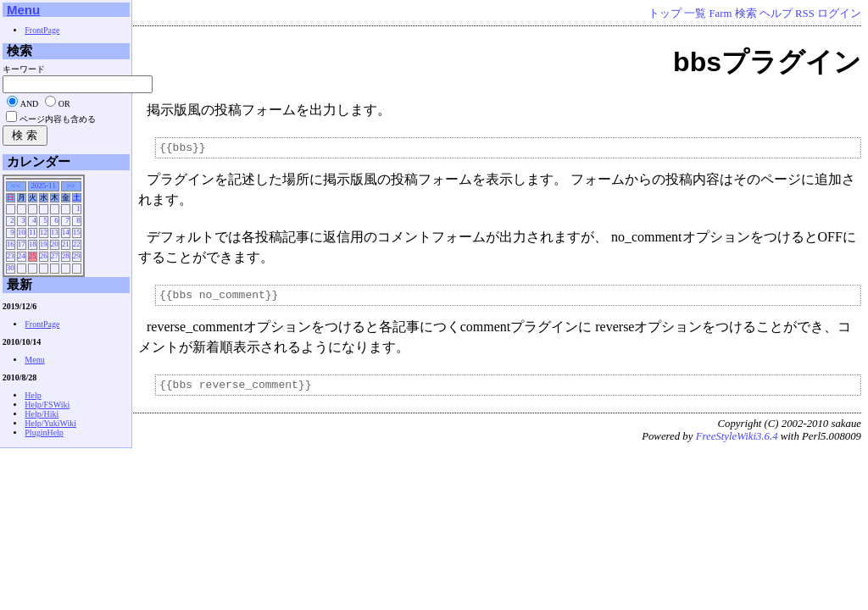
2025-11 (43, 186)
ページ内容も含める (58, 119)
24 (22, 256)
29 (77, 256)
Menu (23, 10)
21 (66, 244)
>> (71, 186)
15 (77, 232)
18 (33, 244)
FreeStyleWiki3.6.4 (737, 444)
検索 (746, 14)
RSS (805, 14)
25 (33, 256)
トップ (665, 14)
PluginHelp (44, 433)
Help (33, 395)
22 (77, 244)
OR (64, 104)
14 (66, 232)
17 (22, 244)
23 (11, 256)
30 (11, 268)
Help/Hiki (42, 414)
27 (55, 256)
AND (30, 104)
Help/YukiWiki (50, 423)
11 (33, 232)
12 (44, 232)
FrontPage (42, 30)
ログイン (839, 14)
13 (55, 232)
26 (44, 256)
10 (22, 232)
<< (16, 186)
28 (66, 256)
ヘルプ (776, 14)
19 (44, 244)
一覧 (695, 14)
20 (55, 244)
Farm (720, 14)
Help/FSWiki (47, 405)
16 (11, 244)
